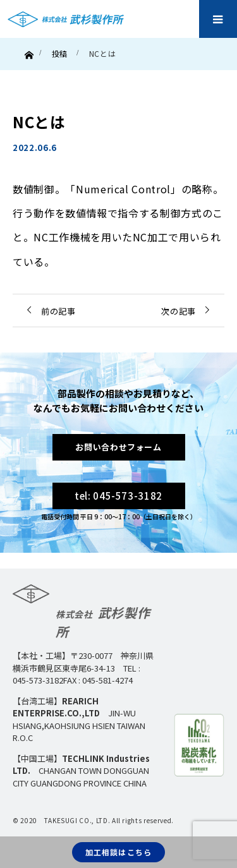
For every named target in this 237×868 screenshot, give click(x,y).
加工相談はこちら (119, 852)
